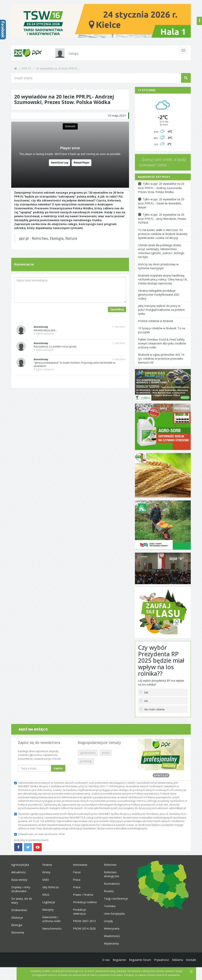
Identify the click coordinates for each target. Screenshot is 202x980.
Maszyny (48, 910)
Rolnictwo (110, 865)
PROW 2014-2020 (84, 928)
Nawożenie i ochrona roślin (51, 919)
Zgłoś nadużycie (44, 334)
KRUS (46, 895)
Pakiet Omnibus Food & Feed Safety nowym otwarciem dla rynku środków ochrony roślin (162, 343)
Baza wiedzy (19, 880)
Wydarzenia (111, 943)
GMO (46, 880)
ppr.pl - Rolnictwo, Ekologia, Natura (48, 238)
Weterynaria (112, 928)
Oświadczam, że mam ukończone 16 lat (39, 834)
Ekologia (17, 925)
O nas (106, 960)
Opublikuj (117, 309)
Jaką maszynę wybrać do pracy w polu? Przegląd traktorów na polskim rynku (161, 310)
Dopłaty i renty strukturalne (21, 889)
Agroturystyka (20, 865)
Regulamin (119, 960)
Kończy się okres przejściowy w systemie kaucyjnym (158, 266)
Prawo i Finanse (83, 895)
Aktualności (19, 872)
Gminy (46, 872)
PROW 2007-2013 (84, 921)
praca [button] (106, 753)
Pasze (77, 872)
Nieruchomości (52, 928)
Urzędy (108, 921)
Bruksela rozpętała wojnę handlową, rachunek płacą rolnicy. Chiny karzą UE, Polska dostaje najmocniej (163, 279)
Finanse (47, 865)
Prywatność (162, 960)
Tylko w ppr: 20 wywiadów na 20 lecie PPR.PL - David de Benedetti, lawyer (161, 203)
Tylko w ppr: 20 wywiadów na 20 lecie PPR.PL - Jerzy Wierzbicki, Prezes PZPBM (162, 219)
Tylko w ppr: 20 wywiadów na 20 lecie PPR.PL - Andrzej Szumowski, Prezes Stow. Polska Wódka (161, 188)
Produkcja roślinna (85, 902)
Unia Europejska (114, 914)
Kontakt (191, 960)
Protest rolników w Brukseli (156, 321)
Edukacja (17, 917)
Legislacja (49, 902)
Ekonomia (18, 932)
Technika (110, 906)
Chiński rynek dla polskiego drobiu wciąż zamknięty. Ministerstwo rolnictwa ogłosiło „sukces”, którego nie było (161, 251)
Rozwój (109, 891)
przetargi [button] (86, 761)
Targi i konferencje (116, 899)
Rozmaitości (112, 884)
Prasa (77, 887)
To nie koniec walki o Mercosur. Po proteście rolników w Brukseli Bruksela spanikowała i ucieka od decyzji (163, 234)
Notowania (80, 865)
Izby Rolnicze (50, 887)
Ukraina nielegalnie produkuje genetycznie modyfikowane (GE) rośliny (159, 295)
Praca (77, 880)
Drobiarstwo (19, 910)
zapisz (58, 768)
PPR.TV (26, 68)
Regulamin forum (140, 960)
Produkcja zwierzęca (79, 912)
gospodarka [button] (88, 753)
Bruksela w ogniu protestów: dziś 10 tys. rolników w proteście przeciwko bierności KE (161, 359)
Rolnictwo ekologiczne (112, 874)
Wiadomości (112, 936)
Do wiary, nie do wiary (22, 901)
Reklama (178, 960)
